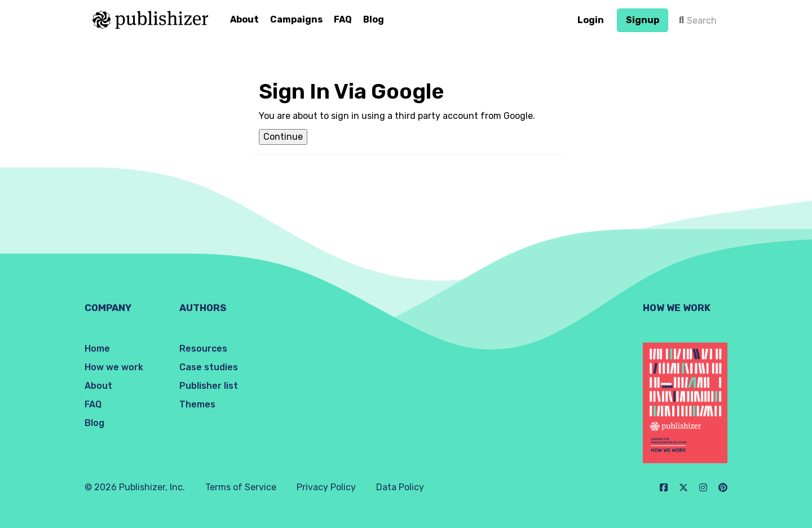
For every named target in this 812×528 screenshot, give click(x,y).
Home (97, 349)
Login (591, 20)
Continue (283, 137)
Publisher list (209, 386)
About (244, 19)
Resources (203, 349)
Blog (374, 19)
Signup (643, 20)
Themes (197, 404)
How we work (114, 367)
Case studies (209, 367)
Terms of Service (241, 487)
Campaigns (296, 19)
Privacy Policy (326, 487)
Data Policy (400, 487)
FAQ (343, 19)
